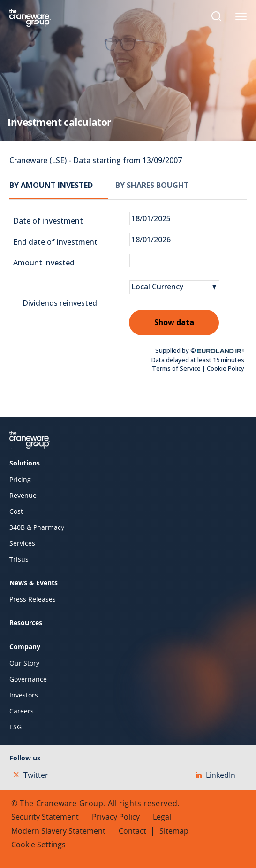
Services (22, 543)
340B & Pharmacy (37, 527)
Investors (24, 695)
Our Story (24, 663)
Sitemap (174, 831)
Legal (162, 817)
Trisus (19, 559)
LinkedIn (215, 775)
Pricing (20, 480)
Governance (28, 679)
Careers (22, 711)
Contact (132, 831)
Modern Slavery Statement (58, 831)
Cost (16, 512)
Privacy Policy (116, 817)
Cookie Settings (38, 845)
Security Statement (45, 817)
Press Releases (33, 599)
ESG (15, 727)
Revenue (23, 496)
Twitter (31, 775)
